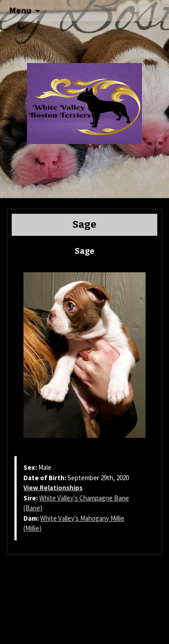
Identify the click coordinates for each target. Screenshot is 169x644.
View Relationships (53, 488)
